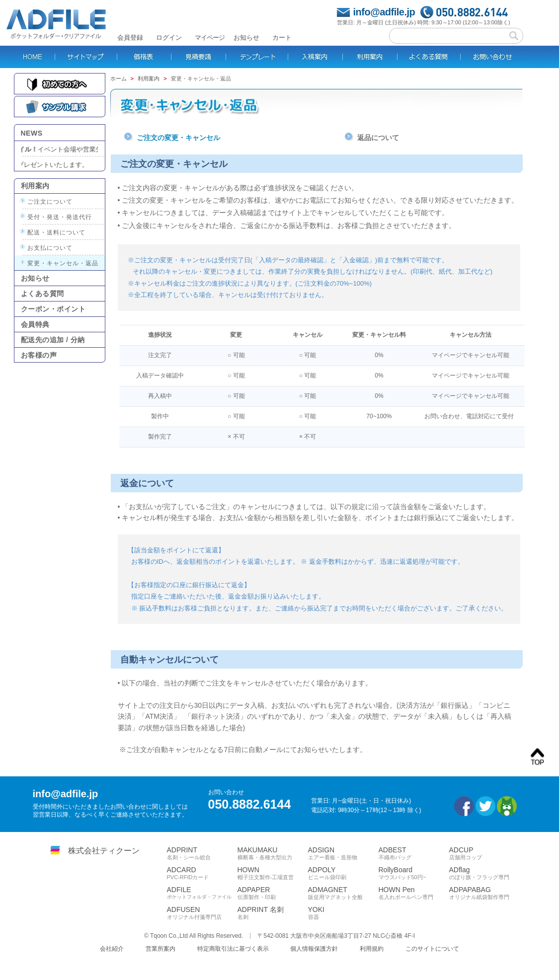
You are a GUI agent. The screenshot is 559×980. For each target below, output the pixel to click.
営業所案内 (160, 949)
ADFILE (202, 893)
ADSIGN (343, 853)
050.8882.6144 (472, 12)
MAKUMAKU (273, 853)
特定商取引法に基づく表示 (233, 949)
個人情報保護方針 (314, 949)
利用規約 (372, 949)
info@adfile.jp (384, 12)
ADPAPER (273, 893)
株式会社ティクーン (104, 851)
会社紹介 (112, 949)
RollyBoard (414, 873)
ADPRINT (202, 853)
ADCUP (484, 853)
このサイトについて (432, 949)
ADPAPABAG (484, 893)
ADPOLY (343, 873)
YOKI (343, 913)
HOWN (273, 873)
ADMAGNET (343, 893)
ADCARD (202, 873)
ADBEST (414, 853)
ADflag (484, 873)
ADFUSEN (202, 913)
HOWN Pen (414, 893)
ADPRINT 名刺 (273, 913)
